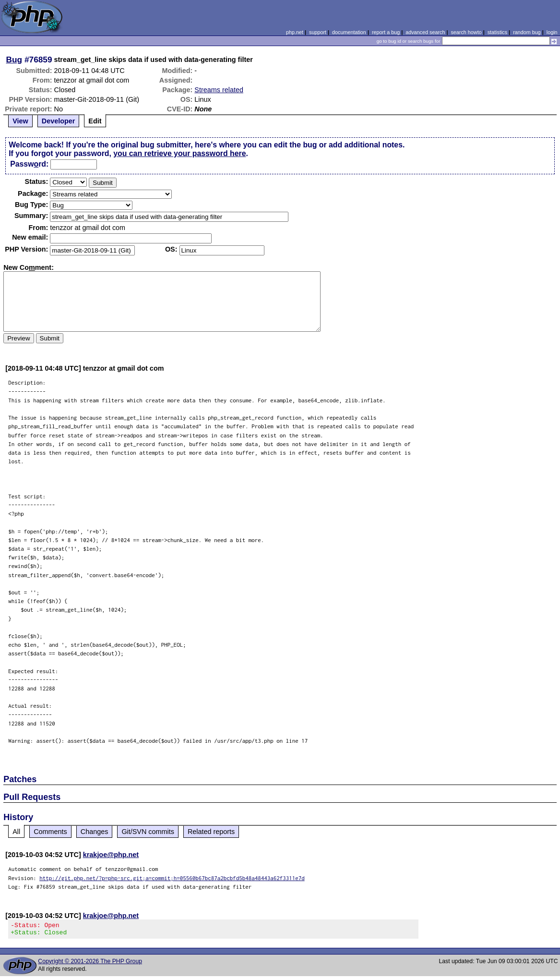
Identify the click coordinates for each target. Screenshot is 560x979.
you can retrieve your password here (179, 153)
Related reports (211, 832)
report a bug (386, 32)
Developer (59, 121)
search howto (466, 32)
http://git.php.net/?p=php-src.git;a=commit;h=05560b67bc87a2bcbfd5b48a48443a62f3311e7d (172, 878)
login (552, 32)
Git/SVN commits (148, 832)
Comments (50, 832)
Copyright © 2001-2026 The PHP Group (90, 964)
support (318, 32)
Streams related (219, 90)
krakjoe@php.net (111, 855)
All (16, 832)
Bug (14, 60)
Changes (95, 832)
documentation (349, 32)
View (20, 121)
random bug (527, 32)
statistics (497, 32)
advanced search (425, 32)
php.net (295, 32)
